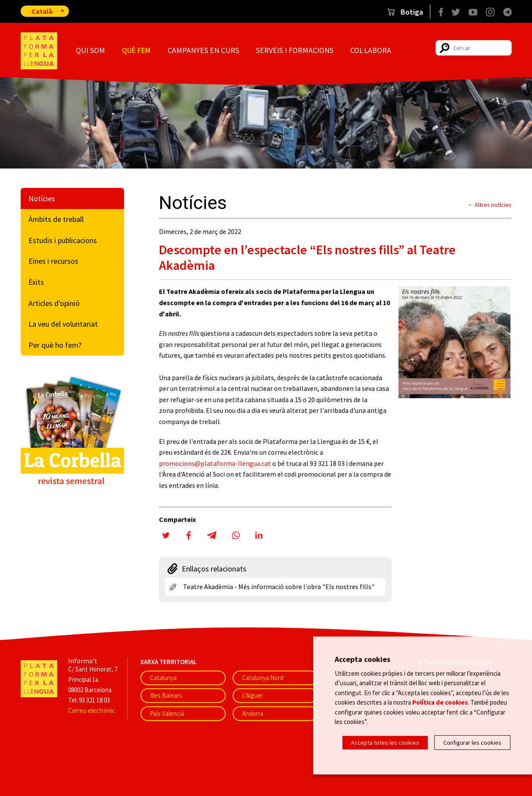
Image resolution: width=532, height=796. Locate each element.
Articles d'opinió (54, 303)
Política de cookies (440, 702)
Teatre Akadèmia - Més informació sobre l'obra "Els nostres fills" (279, 587)
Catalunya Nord (263, 678)
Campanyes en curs (203, 50)
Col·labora (371, 50)
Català (42, 11)
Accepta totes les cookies (385, 743)
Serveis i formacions (295, 50)
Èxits (36, 282)
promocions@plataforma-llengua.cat (215, 463)
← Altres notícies (490, 205)
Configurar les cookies (472, 743)
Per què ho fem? (55, 345)
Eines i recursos (53, 261)
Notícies (42, 198)
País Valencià (167, 713)
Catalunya (163, 678)
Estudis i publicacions (63, 240)
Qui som (90, 50)
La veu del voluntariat (63, 324)
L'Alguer (253, 695)
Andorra (253, 713)
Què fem (136, 50)
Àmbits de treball (56, 219)
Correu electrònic (92, 710)
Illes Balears (166, 695)
